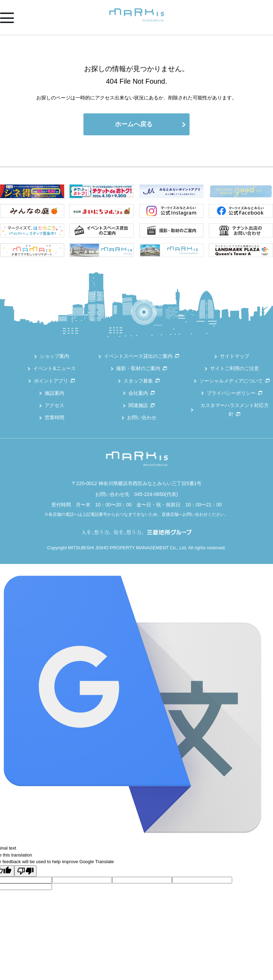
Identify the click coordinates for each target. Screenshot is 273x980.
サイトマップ (235, 356)
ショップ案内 (54, 356)
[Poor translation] (25, 871)
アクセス (54, 405)
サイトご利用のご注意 (235, 368)
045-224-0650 (150, 494)
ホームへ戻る (134, 124)
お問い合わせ (142, 417)
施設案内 (54, 393)
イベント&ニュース (54, 368)
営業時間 (54, 417)
